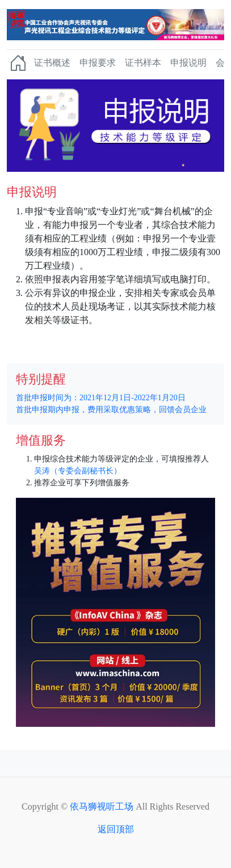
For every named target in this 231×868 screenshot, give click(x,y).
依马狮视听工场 (102, 806)
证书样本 (143, 63)
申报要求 (98, 63)
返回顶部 (116, 829)
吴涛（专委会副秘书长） (78, 471)
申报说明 (188, 63)
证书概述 (52, 63)
